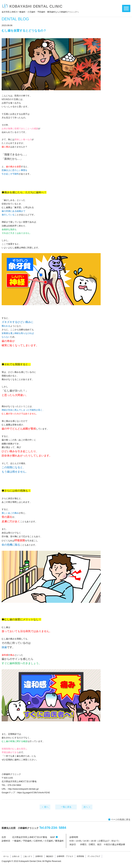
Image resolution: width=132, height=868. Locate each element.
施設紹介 (50, 856)
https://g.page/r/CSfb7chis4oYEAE (34, 793)
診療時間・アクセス (65, 856)
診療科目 (39, 856)
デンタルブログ (94, 856)
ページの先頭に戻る (121, 819)
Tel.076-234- (53, 828)
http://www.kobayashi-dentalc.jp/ (23, 789)
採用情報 (80, 856)
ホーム (6, 856)
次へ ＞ (87, 807)
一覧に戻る (66, 807)
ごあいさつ (27, 856)
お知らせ (16, 856)
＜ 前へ (45, 807)
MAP (53, 837)
